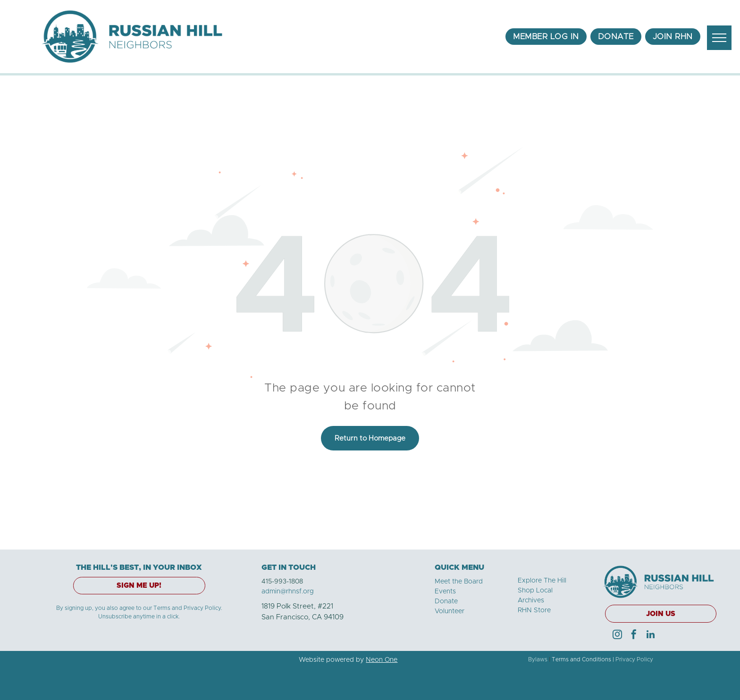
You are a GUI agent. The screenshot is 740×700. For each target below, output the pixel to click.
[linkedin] (650, 636)
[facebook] (634, 636)
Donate (446, 601)
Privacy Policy (634, 659)
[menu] (719, 38)
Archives (531, 600)
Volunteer (450, 611)
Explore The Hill (542, 581)
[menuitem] (546, 37)
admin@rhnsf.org (288, 592)
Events (445, 592)
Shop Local (535, 591)
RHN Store (534, 610)
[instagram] (617, 636)
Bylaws (538, 659)
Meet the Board (459, 582)
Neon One (382, 660)
